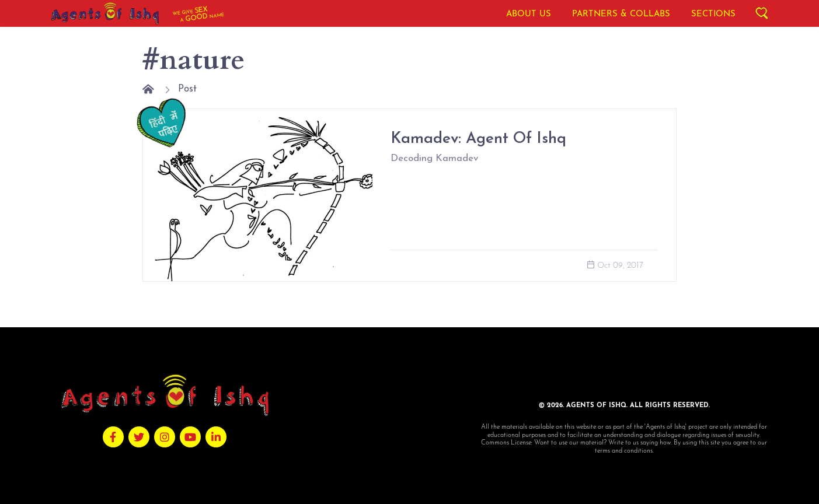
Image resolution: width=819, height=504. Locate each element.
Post (187, 89)
